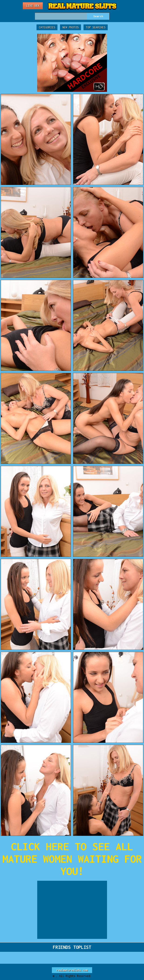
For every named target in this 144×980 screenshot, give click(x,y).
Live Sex (33, 6)
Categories (47, 27)
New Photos (70, 27)
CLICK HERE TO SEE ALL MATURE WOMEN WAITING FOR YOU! (72, 859)
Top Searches (96, 27)
